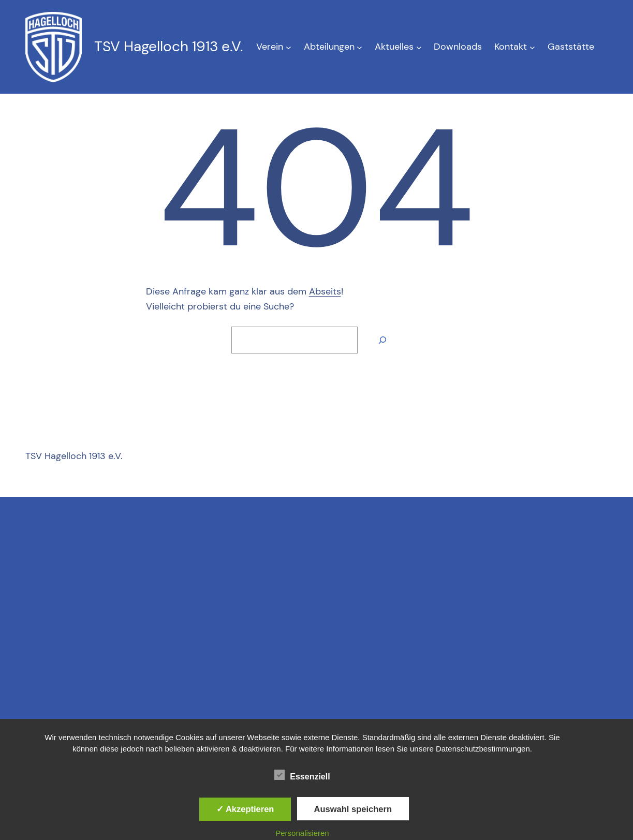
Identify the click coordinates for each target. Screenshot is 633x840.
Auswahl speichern (353, 809)
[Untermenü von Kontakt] (532, 47)
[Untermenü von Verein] (289, 47)
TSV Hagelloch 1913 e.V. (168, 46)
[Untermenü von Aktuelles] (419, 47)
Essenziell (302, 775)
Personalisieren (302, 833)
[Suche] (382, 340)
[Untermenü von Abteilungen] (359, 47)
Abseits (325, 291)
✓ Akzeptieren (245, 809)
